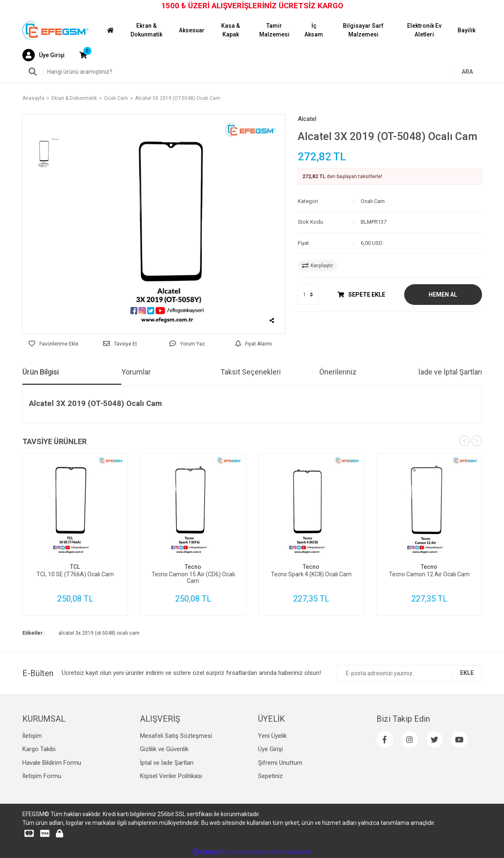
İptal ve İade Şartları (167, 763)
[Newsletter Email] (410, 673)
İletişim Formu (42, 776)
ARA (467, 72)
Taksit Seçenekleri (251, 372)
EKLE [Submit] (467, 673)
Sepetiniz (270, 776)
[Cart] (83, 55)
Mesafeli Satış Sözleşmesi (176, 736)
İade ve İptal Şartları (450, 372)
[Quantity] (308, 295)
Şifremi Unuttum (280, 763)
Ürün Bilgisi (41, 372)
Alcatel (307, 119)
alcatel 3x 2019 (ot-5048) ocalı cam (99, 633)
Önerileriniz (338, 372)
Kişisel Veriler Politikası (171, 776)
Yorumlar (136, 372)
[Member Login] (43, 55)
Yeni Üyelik (272, 736)
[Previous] (464, 441)
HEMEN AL (443, 295)
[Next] (477, 441)
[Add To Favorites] (54, 344)
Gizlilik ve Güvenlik (164, 749)
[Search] (252, 72)
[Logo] (55, 30)
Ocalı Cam (373, 201)
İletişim (32, 736)
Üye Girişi (270, 749)
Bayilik (467, 30)
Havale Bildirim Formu (52, 763)
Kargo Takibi (39, 749)
